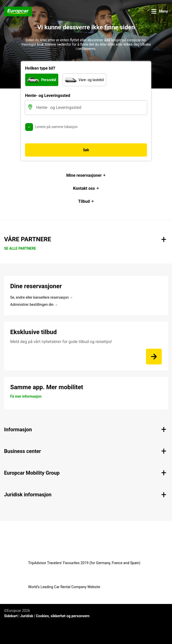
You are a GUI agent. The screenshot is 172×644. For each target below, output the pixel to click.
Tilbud (86, 201)
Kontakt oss (86, 188)
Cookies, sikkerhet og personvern (63, 616)
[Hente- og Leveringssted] (91, 108)
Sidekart (11, 616)
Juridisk (27, 616)
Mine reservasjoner (86, 175)
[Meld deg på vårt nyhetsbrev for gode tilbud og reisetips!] (154, 357)
